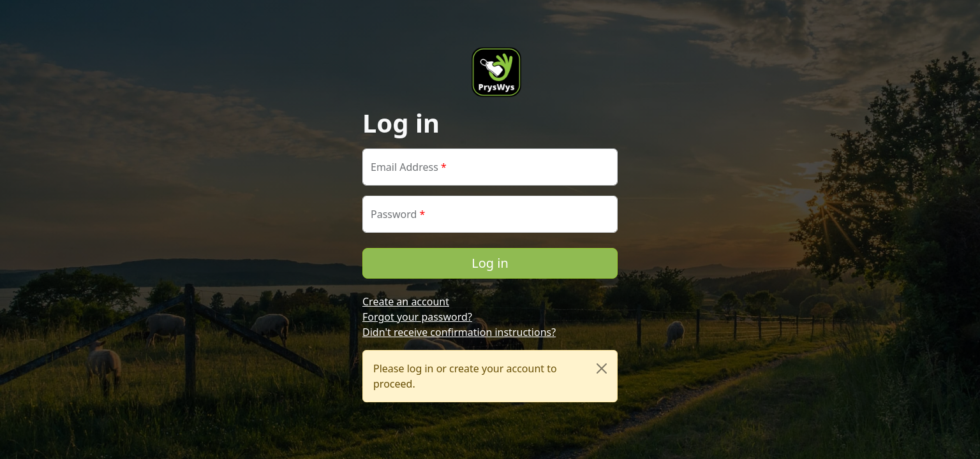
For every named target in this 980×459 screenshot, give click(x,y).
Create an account (406, 302)
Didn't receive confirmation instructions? (459, 332)
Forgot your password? (417, 317)
